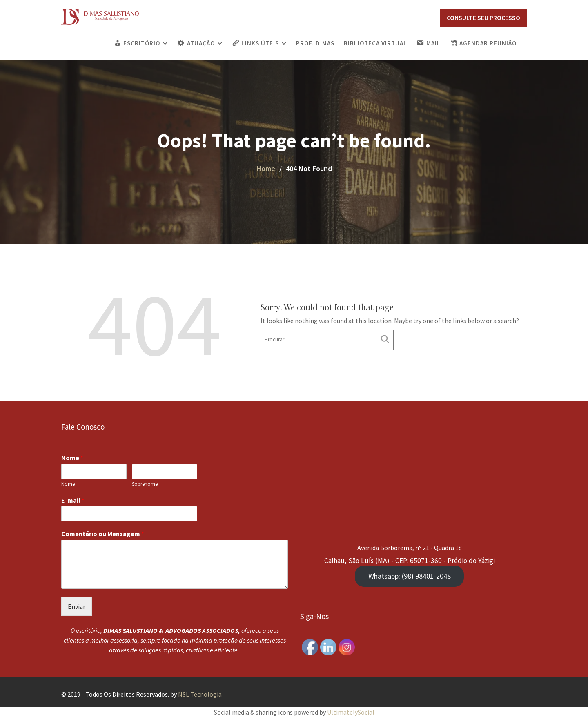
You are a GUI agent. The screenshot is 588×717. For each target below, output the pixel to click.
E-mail (74, 501)
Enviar (78, 606)
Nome (74, 459)
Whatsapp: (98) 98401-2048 (409, 575)
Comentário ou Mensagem (104, 534)
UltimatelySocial (351, 712)
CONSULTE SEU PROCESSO (483, 18)
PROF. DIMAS (315, 43)
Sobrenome (145, 485)
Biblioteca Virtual (375, 43)
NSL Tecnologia (200, 694)
